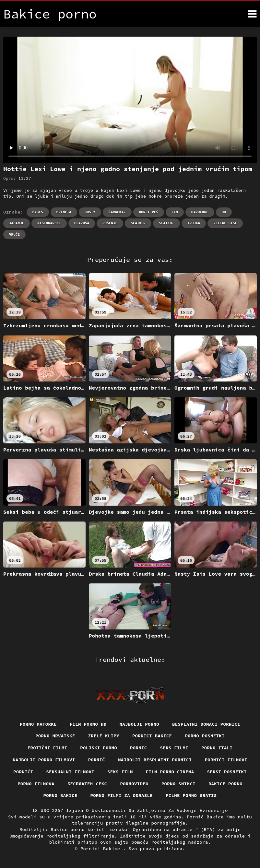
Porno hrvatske (55, 736)
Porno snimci (178, 784)
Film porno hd (88, 724)
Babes (38, 212)
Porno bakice (60, 795)
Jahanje (17, 223)
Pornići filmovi (226, 760)
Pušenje (110, 223)
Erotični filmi (47, 748)
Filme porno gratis (191, 795)
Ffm (175, 212)
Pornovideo (134, 784)
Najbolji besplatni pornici (155, 760)
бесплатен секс (87, 784)
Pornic (139, 748)
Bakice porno (225, 784)
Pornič (97, 760)
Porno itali (217, 748)
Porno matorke (38, 724)
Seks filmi (174, 748)
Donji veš (149, 212)
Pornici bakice (152, 736)
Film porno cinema (170, 772)
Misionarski (49, 223)
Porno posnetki (205, 736)
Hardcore (200, 212)
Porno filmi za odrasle (122, 795)
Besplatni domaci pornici (206, 724)
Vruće (14, 234)
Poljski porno (99, 748)
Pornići (23, 772)
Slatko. (138, 223)
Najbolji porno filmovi (44, 760)
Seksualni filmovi (70, 772)
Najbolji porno (140, 724)
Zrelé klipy (104, 736)
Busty (90, 212)
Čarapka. (117, 212)
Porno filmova (36, 784)
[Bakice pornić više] (252, 14)
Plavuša (82, 223)
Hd (224, 212)
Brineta (64, 212)
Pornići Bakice (102, 849)
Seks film (120, 772)
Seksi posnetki (227, 772)
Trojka (194, 223)
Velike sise (225, 223)
